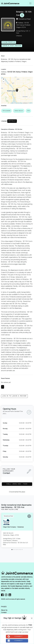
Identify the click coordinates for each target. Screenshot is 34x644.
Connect (15, 636)
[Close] (32, 618)
